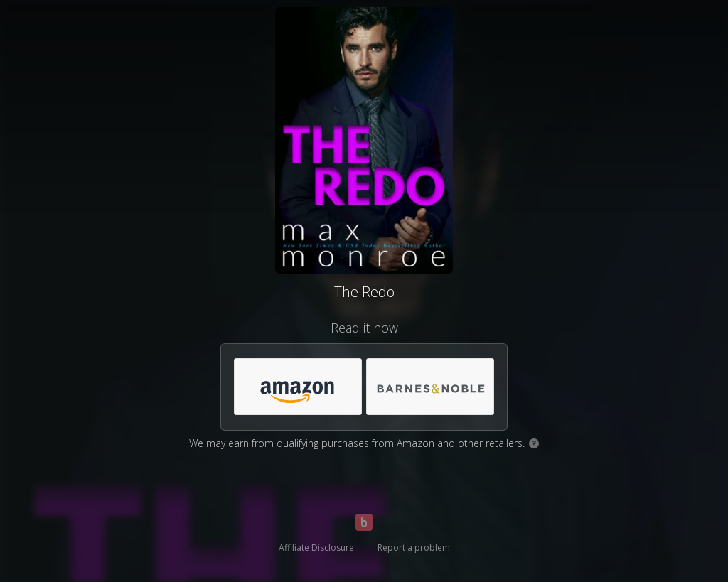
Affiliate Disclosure (316, 548)
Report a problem (414, 548)
